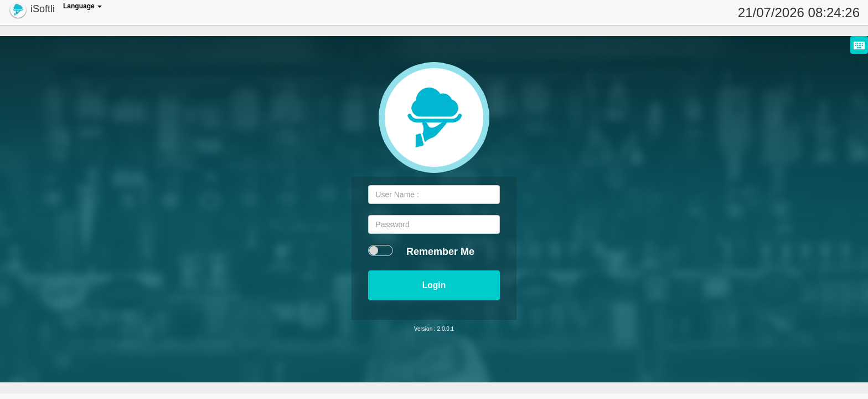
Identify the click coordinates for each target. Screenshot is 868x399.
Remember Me (440, 252)
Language (82, 6)
